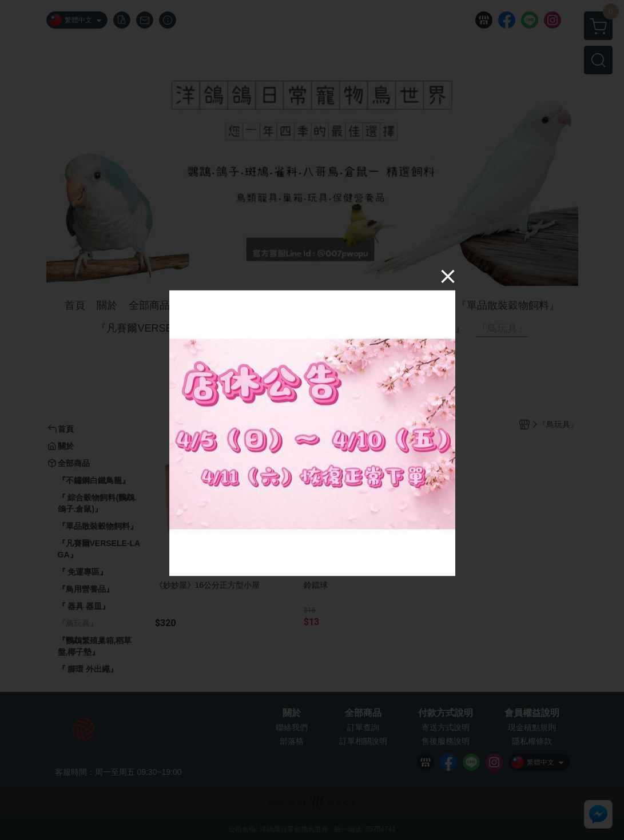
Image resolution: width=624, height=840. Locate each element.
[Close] (448, 276)
